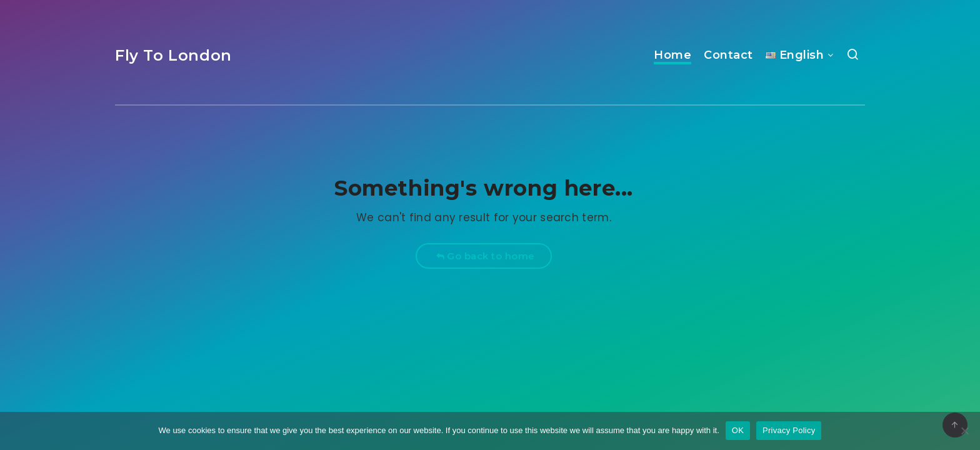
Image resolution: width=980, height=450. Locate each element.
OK (738, 430)
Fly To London (173, 55)
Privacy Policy (789, 430)
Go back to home (485, 256)
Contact (728, 55)
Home (672, 55)
